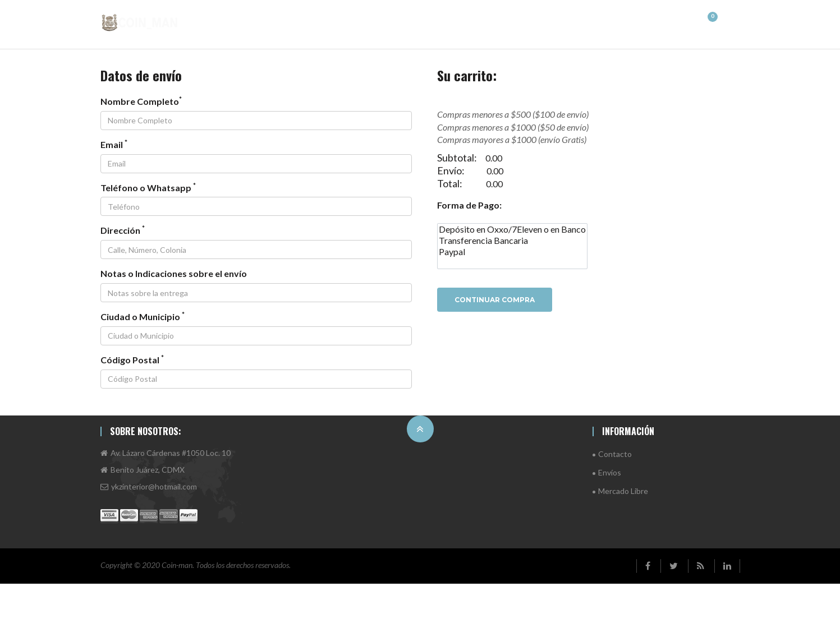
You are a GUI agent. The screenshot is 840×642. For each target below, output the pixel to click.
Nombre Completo (141, 101)
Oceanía (628, 21)
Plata (675, 21)
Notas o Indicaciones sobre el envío (174, 273)
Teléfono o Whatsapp (148, 187)
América (334, 21)
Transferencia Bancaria (512, 241)
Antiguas (575, 21)
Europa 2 (521, 21)
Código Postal (132, 359)
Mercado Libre (623, 491)
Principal (281, 21)
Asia (423, 21)
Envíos (610, 472)
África (383, 21)
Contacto (615, 454)
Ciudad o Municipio (143, 316)
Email (114, 144)
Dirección (123, 230)
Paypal (512, 252)
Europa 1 (467, 21)
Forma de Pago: (469, 205)
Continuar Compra (495, 300)
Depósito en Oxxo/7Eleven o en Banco (512, 229)
